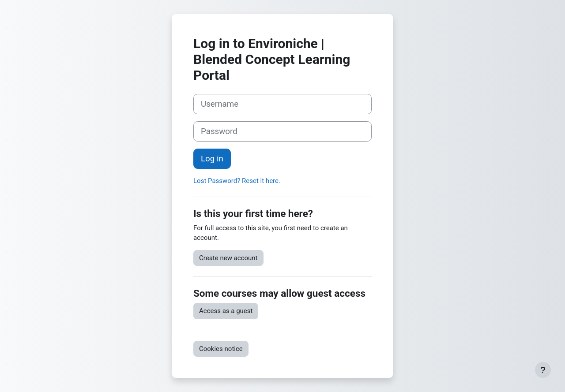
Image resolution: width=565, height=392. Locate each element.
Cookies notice (221, 349)
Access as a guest (226, 311)
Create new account (228, 258)
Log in (212, 159)
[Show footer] (543, 370)
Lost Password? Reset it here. (237, 181)
